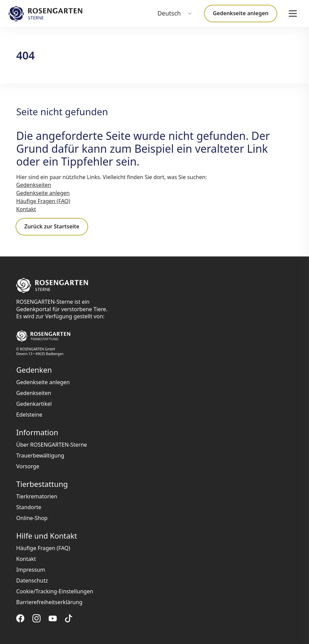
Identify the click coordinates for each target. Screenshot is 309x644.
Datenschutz (32, 580)
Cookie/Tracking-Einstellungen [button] (55, 591)
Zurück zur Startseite (52, 226)
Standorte (29, 507)
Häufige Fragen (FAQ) (43, 201)
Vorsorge (28, 466)
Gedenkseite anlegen (241, 13)
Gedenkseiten (34, 185)
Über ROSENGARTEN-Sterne (52, 445)
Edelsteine (29, 415)
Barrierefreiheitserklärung (49, 602)
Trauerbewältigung (40, 455)
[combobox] (175, 14)
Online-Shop (32, 518)
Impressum (31, 570)
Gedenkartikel (34, 404)
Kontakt (26, 209)
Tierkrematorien (37, 496)
